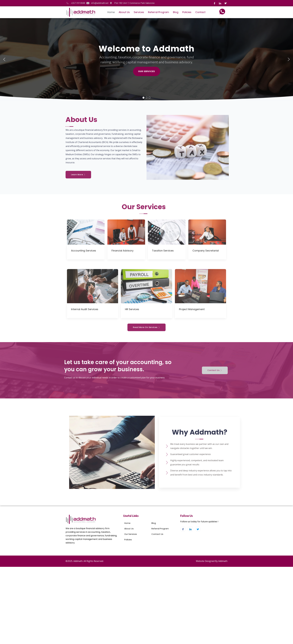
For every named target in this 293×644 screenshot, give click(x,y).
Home (111, 12)
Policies (187, 12)
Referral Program (159, 12)
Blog (176, 12)
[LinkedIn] (220, 3)
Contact (200, 12)
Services (139, 12)
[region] (146, 59)
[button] (4, 59)
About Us (124, 12)
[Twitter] (226, 3)
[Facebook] (215, 3)
